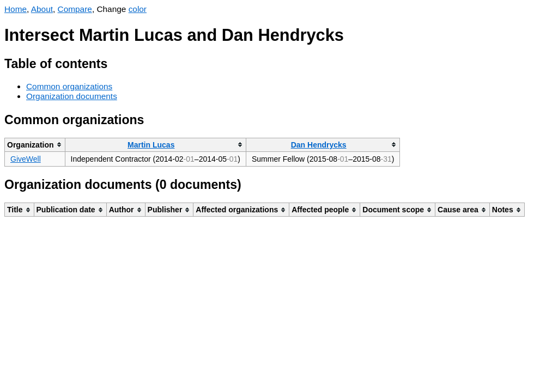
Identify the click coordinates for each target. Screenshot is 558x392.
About (42, 9)
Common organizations (69, 86)
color (138, 9)
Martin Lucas (151, 145)
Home (16, 9)
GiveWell (26, 159)
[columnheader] (35, 145)
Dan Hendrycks (319, 145)
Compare (75, 9)
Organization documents (72, 96)
